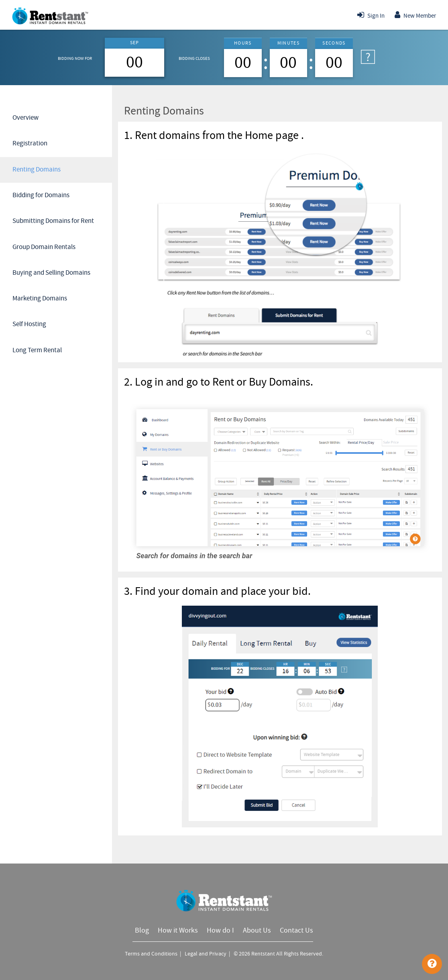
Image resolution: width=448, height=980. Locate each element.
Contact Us (296, 931)
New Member (415, 15)
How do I (220, 931)
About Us (257, 931)
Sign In (371, 15)
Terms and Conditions (152, 954)
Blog (142, 931)
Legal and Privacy (206, 954)
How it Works (178, 931)
